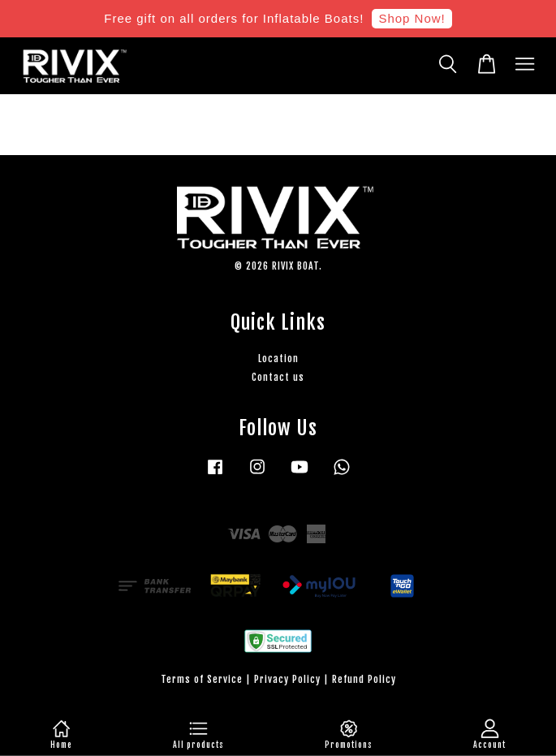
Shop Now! (412, 18)
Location (278, 359)
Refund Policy (364, 679)
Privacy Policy (287, 679)
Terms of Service (202, 679)
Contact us (278, 377)
